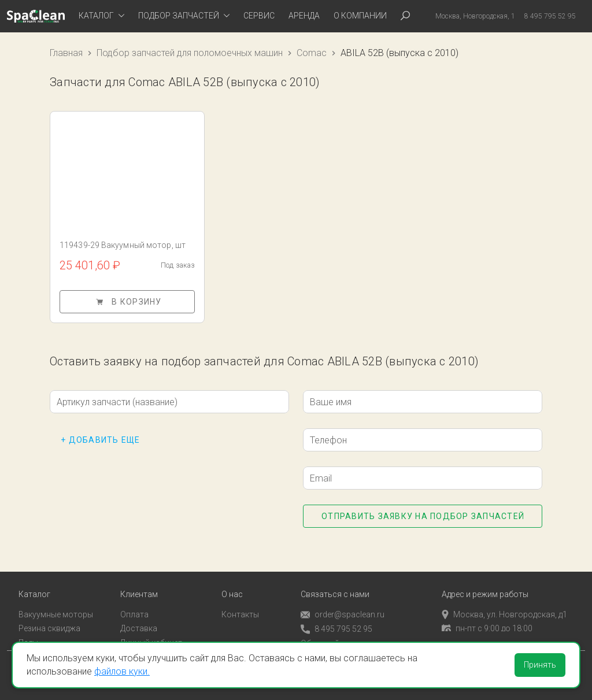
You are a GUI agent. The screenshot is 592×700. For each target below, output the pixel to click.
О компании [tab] (360, 16)
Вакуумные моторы (56, 608)
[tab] (101, 16)
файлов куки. (122, 671)
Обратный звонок (335, 636)
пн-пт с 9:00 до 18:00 (487, 621)
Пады (28, 636)
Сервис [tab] (259, 16)
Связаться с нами (335, 588)
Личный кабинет (151, 636)
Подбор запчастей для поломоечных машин (190, 53)
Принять (540, 665)
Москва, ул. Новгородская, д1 (504, 608)
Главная (66, 53)
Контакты (240, 608)
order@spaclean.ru (343, 608)
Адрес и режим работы (485, 588)
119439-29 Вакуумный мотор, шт (123, 245)
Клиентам (139, 588)
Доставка (139, 621)
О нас (232, 588)
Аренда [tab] (304, 16)
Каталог (34, 588)
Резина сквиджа (49, 621)
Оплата (134, 608)
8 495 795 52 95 (336, 622)
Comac (312, 53)
